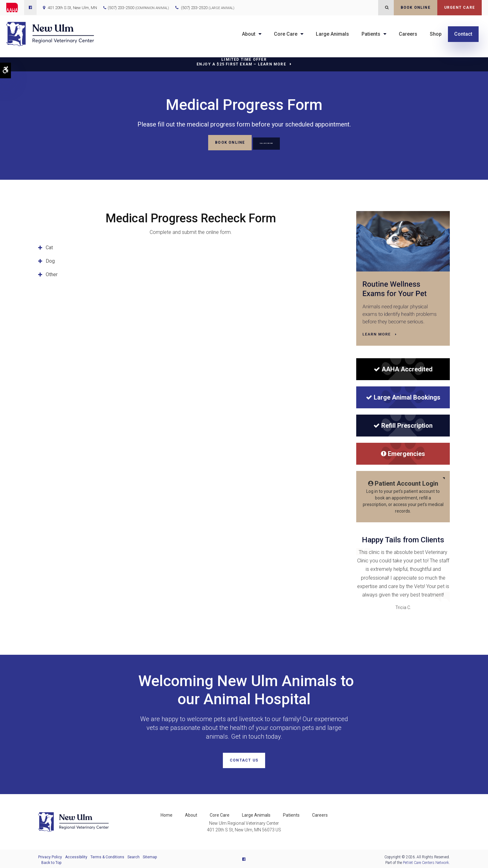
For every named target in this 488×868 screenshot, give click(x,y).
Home (167, 813)
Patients (371, 34)
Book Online (416, 8)
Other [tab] (52, 274)
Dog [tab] (50, 260)
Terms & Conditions (107, 855)
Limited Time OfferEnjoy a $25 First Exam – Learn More (241, 62)
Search (134, 855)
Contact (463, 34)
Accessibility (76, 855)
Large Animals (332, 34)
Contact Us (244, 759)
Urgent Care (460, 8)
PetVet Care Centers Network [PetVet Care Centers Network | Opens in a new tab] (426, 860)
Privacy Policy (50, 855)
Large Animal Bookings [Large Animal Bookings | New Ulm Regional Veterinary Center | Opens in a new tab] (403, 396)
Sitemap (150, 855)
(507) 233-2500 (121, 8)
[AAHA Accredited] (403, 368)
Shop (436, 34)
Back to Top (51, 860)
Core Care (286, 34)
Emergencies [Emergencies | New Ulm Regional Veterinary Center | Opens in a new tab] (403, 453)
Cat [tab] (49, 247)
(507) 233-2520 (208, 8)
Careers (408, 34)
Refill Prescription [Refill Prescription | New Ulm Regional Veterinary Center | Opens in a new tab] (403, 425)
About (249, 34)
